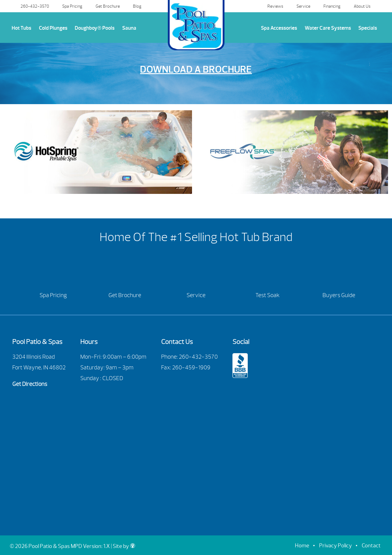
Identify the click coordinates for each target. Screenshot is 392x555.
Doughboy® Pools (95, 28)
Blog (137, 6)
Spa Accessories (279, 28)
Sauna (129, 28)
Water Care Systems (328, 28)
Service (303, 6)
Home (302, 546)
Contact (371, 546)
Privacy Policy (335, 546)
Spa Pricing (72, 6)
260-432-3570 (35, 6)
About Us (362, 6)
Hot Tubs (21, 28)
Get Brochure (108, 6)
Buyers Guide (339, 295)
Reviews (275, 6)
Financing (332, 6)
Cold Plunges (53, 28)
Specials (368, 28)
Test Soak (268, 295)
